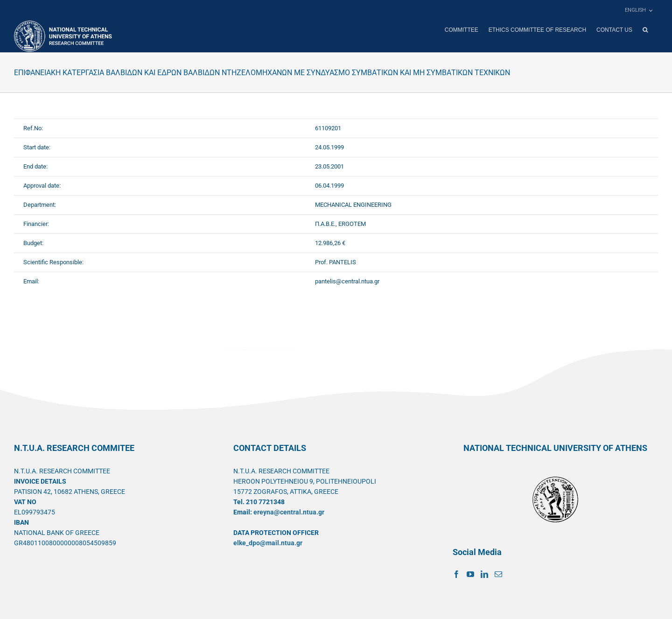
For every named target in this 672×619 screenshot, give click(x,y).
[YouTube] (470, 574)
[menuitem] (638, 10)
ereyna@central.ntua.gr (289, 512)
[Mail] (498, 574)
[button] (645, 30)
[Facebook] (456, 574)
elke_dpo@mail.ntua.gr (268, 542)
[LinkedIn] (484, 574)
